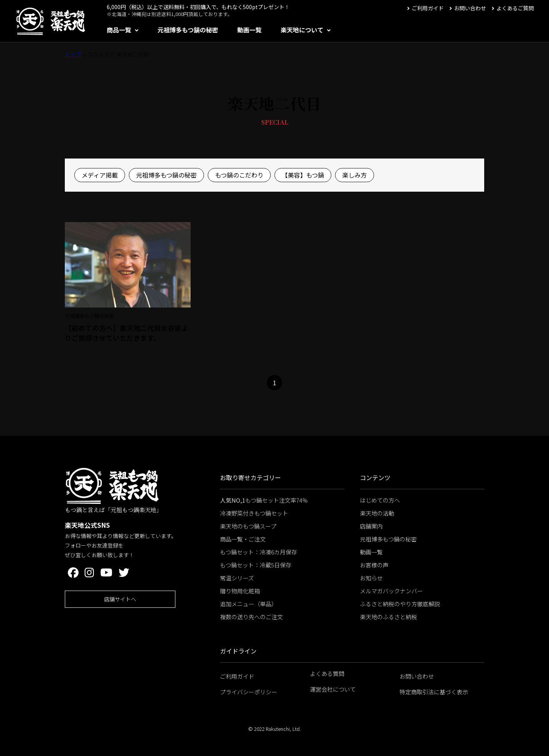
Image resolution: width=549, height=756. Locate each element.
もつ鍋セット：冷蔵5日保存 (256, 565)
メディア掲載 (100, 175)
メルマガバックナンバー (391, 591)
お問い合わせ (470, 8)
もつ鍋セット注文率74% (264, 500)
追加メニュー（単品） (249, 604)
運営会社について (333, 689)
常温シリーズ (237, 578)
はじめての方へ (380, 500)
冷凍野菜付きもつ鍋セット (254, 513)
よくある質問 (327, 674)
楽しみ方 (355, 175)
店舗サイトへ (120, 599)
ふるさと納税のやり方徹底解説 (400, 604)
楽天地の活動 (377, 513)
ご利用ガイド (428, 8)
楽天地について (302, 30)
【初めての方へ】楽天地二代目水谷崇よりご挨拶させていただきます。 (127, 333)
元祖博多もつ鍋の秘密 (188, 30)
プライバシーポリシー (249, 692)
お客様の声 (374, 565)
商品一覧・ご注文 (243, 539)
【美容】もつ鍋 (303, 175)
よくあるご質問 (515, 8)
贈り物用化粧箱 (240, 591)
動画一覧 (249, 30)
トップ (73, 54)
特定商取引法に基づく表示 (434, 692)
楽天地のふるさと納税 (388, 617)
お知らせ (371, 578)
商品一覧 (119, 30)
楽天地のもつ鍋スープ (248, 526)
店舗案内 (371, 526)
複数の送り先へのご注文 (251, 617)
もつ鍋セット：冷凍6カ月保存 (258, 552)
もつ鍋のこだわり (239, 175)
